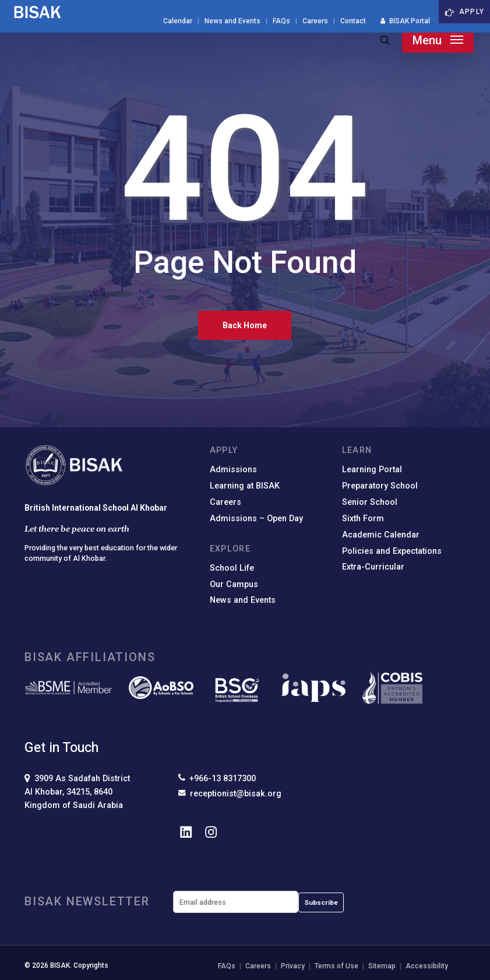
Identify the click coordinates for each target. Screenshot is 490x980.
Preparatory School (380, 486)
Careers (225, 502)
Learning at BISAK (245, 486)
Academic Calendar (381, 535)
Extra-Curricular (373, 567)
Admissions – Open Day (256, 519)
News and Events (243, 600)
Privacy (293, 966)
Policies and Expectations (392, 551)
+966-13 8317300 (217, 778)
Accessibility (427, 966)
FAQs (227, 966)
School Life (232, 568)
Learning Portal (372, 470)
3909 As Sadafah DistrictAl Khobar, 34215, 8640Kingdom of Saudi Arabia (77, 792)
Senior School (370, 502)
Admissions (233, 470)
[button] (438, 40)
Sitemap (382, 966)
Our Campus (234, 584)
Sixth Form (363, 519)
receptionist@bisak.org (230, 794)
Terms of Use (336, 966)
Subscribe (321, 902)
